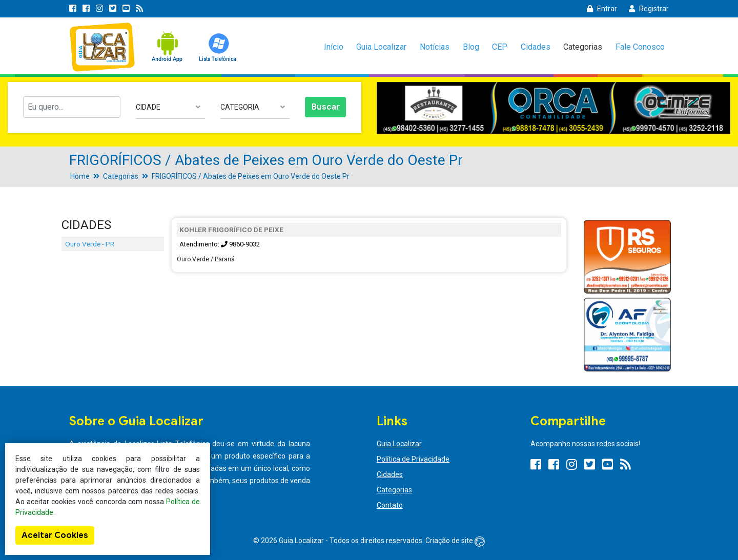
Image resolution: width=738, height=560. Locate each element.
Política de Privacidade (413, 459)
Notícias (435, 47)
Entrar (602, 9)
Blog (471, 47)
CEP (500, 47)
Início (334, 47)
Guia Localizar (381, 47)
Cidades (536, 47)
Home (80, 176)
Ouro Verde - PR (90, 244)
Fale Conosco (640, 47)
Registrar (649, 9)
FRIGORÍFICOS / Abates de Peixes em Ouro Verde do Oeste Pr (251, 176)
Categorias (583, 47)
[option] (553, 108)
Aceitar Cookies (55, 535)
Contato (390, 505)
